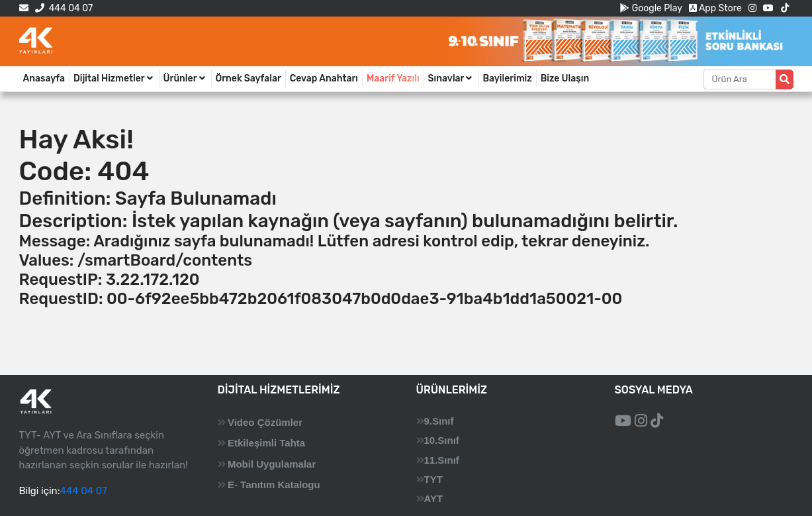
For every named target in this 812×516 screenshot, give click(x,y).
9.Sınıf (439, 421)
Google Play (651, 8)
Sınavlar (451, 78)
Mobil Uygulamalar (272, 464)
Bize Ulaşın (565, 78)
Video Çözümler (265, 422)
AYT (434, 498)
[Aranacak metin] (740, 79)
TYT (433, 479)
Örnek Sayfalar (248, 78)
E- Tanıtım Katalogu (274, 485)
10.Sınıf (442, 440)
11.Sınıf (442, 460)
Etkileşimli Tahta (266, 443)
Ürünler (185, 78)
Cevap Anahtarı (324, 78)
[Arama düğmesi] (785, 79)
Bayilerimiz (507, 78)
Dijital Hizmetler (114, 78)
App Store (715, 8)
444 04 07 (64, 8)
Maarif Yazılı (393, 78)
